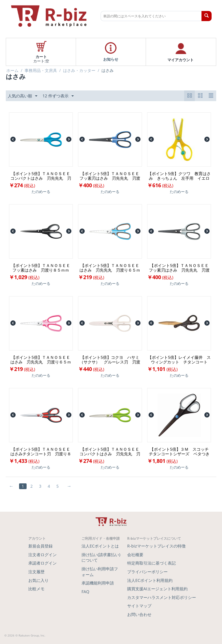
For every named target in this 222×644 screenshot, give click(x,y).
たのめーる (41, 192)
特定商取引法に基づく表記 (151, 563)
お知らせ (111, 59)
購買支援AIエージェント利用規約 (157, 589)
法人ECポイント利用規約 (150, 580)
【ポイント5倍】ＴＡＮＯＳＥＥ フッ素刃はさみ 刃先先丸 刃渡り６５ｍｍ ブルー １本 (111, 176)
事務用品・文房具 (41, 70)
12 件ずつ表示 (58, 96)
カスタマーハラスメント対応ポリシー (162, 597)
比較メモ (36, 589)
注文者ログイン (42, 555)
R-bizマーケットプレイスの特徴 (156, 546)
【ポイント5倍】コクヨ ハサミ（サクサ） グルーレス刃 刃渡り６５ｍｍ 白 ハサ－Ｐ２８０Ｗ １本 (110, 360)
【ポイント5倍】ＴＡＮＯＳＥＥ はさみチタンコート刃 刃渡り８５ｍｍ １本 (41, 452)
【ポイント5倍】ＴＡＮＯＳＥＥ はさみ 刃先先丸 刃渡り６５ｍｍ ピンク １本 (41, 360)
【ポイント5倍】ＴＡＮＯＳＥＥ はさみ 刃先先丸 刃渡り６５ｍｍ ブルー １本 (111, 268)
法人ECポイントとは (100, 546)
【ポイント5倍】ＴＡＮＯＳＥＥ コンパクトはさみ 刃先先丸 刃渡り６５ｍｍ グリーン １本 (111, 452)
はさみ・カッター (79, 70)
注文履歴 (36, 572)
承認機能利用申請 (98, 583)
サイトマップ (139, 606)
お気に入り (38, 580)
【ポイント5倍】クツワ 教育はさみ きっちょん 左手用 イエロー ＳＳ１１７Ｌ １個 (179, 176)
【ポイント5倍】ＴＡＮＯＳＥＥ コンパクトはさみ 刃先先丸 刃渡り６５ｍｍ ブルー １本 (41, 176)
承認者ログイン (42, 563)
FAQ (85, 592)
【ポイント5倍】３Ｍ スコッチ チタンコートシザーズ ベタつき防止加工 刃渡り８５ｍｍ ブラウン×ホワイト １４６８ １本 (180, 452)
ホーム (12, 70)
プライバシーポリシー (147, 572)
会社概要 (135, 555)
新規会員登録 (40, 546)
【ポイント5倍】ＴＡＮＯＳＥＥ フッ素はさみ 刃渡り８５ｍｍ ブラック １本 (42, 268)
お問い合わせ (139, 614)
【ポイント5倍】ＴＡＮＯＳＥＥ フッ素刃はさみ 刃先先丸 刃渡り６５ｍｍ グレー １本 (180, 268)
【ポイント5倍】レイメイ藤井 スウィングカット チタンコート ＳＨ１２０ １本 (179, 360)
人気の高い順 (23, 96)
